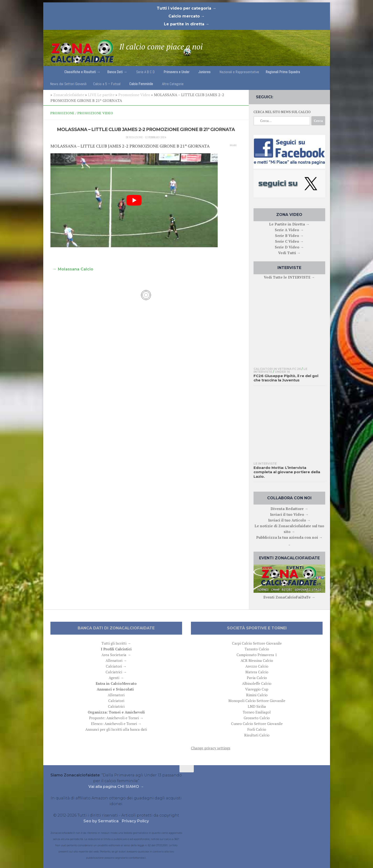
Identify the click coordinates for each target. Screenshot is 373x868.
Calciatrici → (116, 672)
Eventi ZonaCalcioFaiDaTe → (289, 597)
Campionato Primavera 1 (257, 655)
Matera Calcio (257, 672)
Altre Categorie (173, 84)
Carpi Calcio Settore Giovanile (257, 643)
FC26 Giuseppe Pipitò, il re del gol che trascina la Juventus (286, 378)
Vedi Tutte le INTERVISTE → (289, 277)
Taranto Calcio (257, 649)
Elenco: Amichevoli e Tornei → (116, 724)
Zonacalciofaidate (69, 95)
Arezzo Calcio (257, 666)
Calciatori (116, 701)
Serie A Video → (289, 230)
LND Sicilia (257, 706)
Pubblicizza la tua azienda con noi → (289, 537)
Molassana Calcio (76, 269)
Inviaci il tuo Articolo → (289, 520)
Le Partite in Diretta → (289, 224)
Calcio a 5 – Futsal (107, 84)
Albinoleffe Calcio (257, 683)
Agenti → (116, 678)
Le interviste (265, 464)
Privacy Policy (135, 821)
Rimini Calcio (257, 695)
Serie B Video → (289, 236)
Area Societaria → (116, 655)
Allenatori (116, 695)
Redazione (136, 137)
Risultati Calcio (257, 735)
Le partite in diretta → (187, 24)
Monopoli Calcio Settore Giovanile (257, 701)
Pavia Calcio (257, 678)
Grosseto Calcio (257, 718)
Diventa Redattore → (289, 509)
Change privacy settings (211, 748)
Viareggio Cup (257, 689)
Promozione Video (134, 95)
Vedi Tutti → (289, 253)
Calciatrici (116, 706)
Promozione (62, 113)
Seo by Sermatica (101, 821)
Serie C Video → (289, 241)
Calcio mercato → (187, 16)
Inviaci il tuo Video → (289, 514)
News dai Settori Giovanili (68, 84)
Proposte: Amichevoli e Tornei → (116, 718)
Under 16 (282, 372)
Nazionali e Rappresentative (239, 72)
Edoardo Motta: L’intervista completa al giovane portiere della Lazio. (287, 472)
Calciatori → (116, 666)
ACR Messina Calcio (257, 660)
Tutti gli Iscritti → (116, 643)
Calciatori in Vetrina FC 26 (277, 369)
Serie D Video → (289, 247)
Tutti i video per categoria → (186, 8)
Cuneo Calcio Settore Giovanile (257, 724)
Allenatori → (116, 660)
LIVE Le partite (101, 95)
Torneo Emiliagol (257, 712)
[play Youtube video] (134, 200)
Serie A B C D (145, 72)
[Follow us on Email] (322, 96)
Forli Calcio (257, 729)
